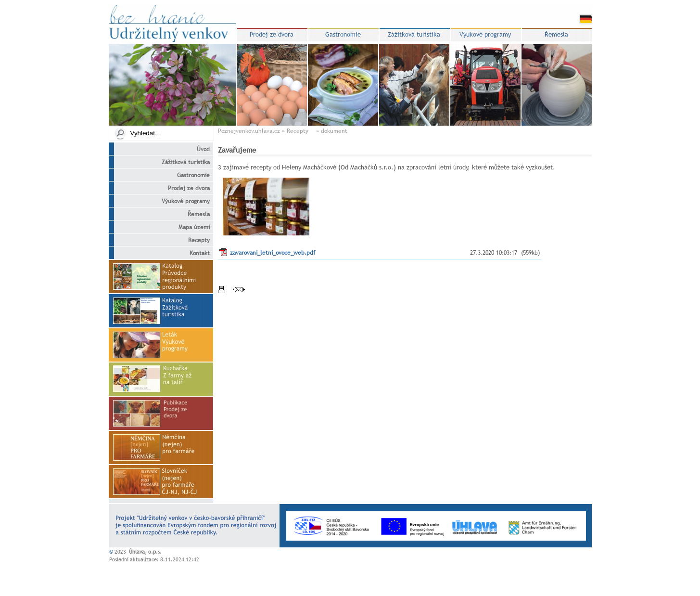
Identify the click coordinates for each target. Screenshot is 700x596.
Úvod (197, 149)
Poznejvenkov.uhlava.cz (249, 131)
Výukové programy (180, 201)
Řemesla (193, 214)
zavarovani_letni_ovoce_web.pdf (273, 253)
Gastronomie (188, 175)
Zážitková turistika (180, 162)
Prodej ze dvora (183, 188)
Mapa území (188, 227)
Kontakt (194, 253)
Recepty (193, 240)
